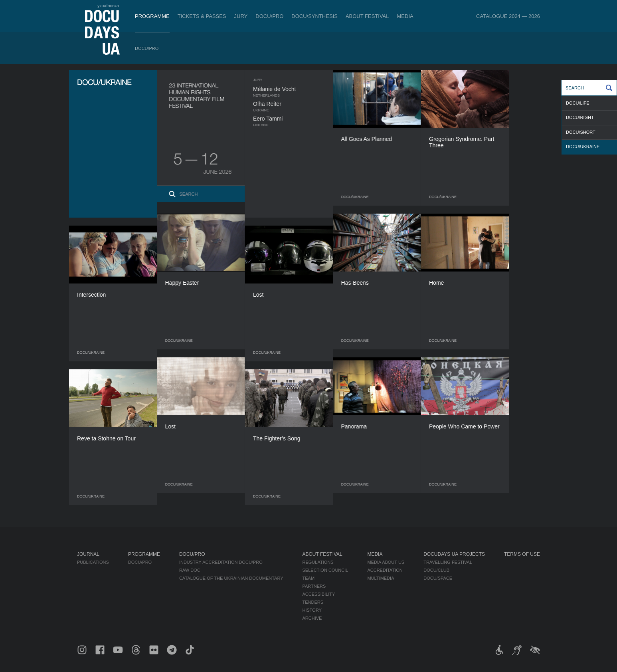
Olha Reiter (283, 104)
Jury (241, 16)
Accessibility (319, 594)
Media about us (386, 562)
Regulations (318, 562)
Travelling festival (448, 562)
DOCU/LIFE (578, 103)
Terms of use (522, 554)
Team (309, 578)
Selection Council (325, 570)
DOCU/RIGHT (580, 117)
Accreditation (385, 570)
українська (108, 6)
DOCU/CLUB (436, 570)
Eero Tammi (283, 119)
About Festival (367, 16)
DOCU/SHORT (581, 132)
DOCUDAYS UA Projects (454, 554)
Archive (312, 618)
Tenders (313, 602)
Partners (314, 586)
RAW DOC (190, 570)
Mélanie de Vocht (290, 89)
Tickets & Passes (202, 16)
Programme (152, 16)
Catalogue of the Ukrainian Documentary (231, 578)
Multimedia (381, 578)
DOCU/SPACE (438, 578)
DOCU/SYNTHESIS (314, 16)
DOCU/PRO (269, 16)
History (312, 610)
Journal (88, 554)
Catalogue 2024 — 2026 (508, 16)
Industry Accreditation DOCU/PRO (221, 562)
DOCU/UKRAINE (583, 147)
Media (405, 16)
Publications (93, 562)
